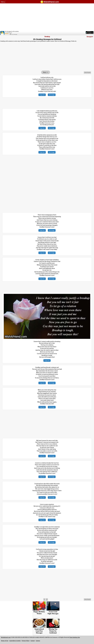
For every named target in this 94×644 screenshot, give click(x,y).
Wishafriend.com (6, 637)
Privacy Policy (26, 641)
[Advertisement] (47, 17)
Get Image (52, 95)
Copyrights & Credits (15, 641)
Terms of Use (5, 641)
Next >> (46, 72)
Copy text (42, 95)
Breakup (47, 37)
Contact (33, 641)
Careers (38, 641)
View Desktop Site (75, 637)
